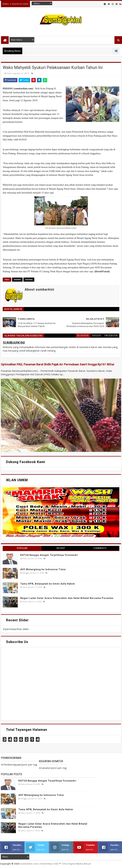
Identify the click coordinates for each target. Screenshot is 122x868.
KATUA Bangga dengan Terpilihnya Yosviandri (49, 555)
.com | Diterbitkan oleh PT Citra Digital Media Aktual (56, 864)
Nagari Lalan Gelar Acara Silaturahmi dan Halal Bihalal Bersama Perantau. (67, 598)
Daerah (17, 280)
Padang (29, 280)
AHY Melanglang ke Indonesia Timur (43, 569)
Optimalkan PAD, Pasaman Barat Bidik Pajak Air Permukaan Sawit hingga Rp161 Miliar (58, 364)
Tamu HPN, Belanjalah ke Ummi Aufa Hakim (48, 584)
